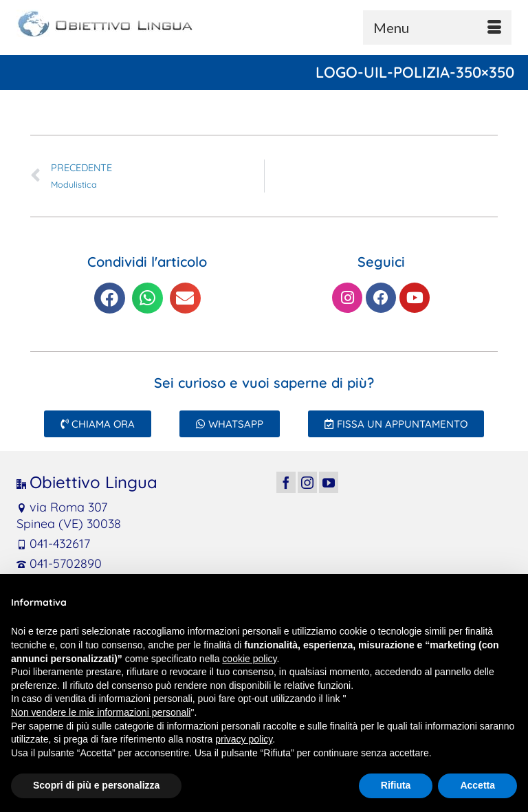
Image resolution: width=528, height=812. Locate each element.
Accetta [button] (477, 785)
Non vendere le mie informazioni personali (101, 712)
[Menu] (437, 28)
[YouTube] (329, 482)
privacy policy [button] (244, 739)
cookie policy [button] (249, 659)
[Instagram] (307, 482)
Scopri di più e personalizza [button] (96, 785)
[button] (110, 298)
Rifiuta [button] (396, 785)
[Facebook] (286, 482)
